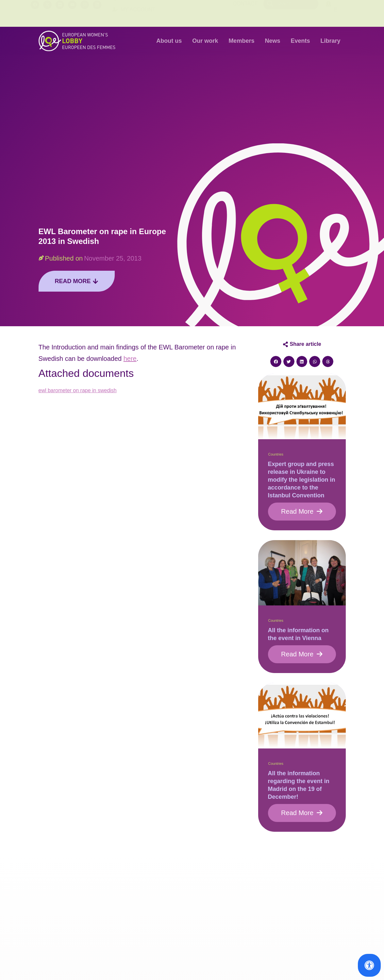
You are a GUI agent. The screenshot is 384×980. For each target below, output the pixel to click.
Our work (205, 41)
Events (300, 41)
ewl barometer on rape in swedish (78, 390)
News (272, 41)
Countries (276, 454)
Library (330, 41)
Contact (245, 13)
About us (169, 41)
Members (241, 41)
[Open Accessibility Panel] (369, 965)
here (130, 359)
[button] (276, 361)
